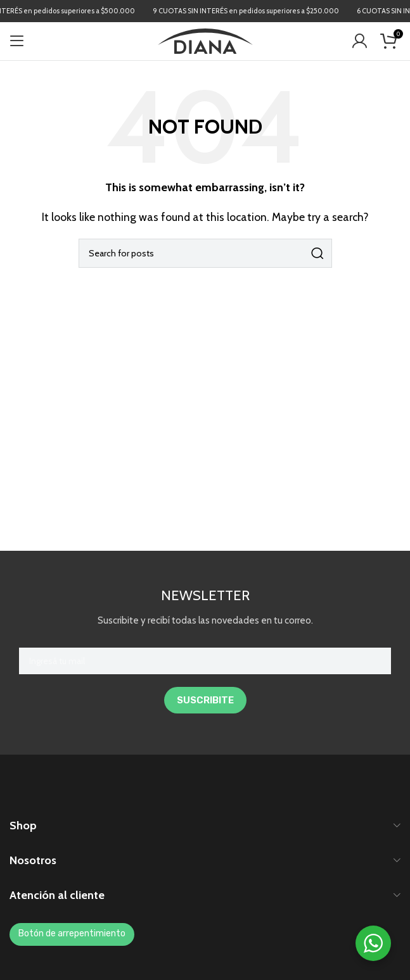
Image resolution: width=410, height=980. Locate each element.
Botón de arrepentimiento (72, 933)
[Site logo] (205, 40)
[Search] (205, 253)
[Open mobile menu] (17, 41)
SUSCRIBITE (205, 700)
